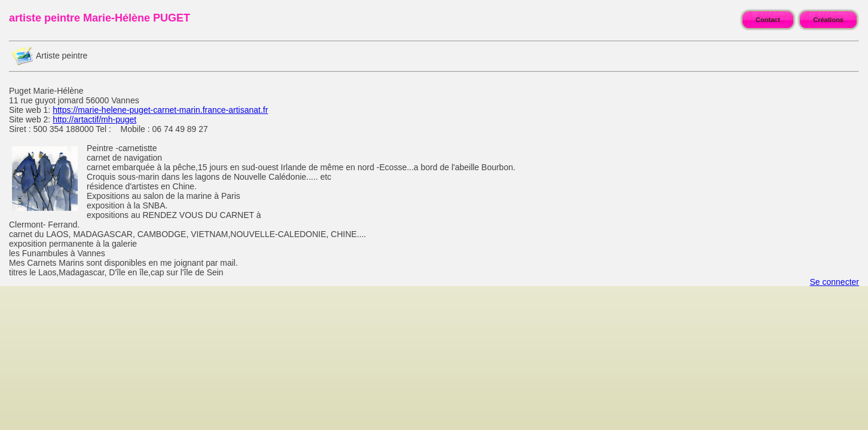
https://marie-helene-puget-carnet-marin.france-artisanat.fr (160, 110)
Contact (768, 20)
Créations (828, 20)
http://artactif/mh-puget (94, 119)
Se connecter (835, 282)
